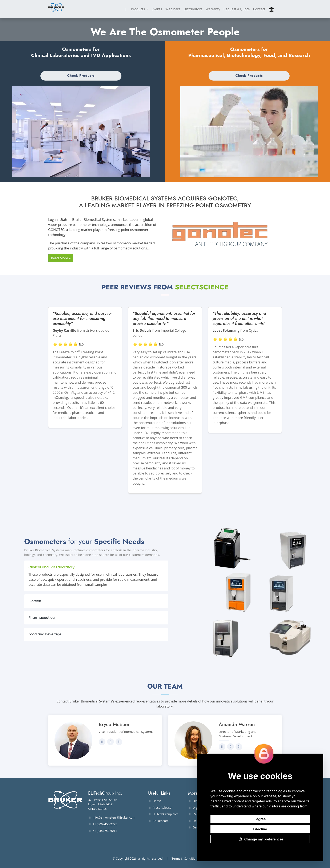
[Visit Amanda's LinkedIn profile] (222, 747)
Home (155, 801)
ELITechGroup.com (163, 814)
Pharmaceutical (42, 618)
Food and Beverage (45, 634)
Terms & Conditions (185, 858)
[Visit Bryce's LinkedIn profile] (102, 742)
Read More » (61, 258)
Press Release (160, 808)
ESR (193, 814)
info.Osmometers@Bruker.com (112, 817)
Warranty (213, 9)
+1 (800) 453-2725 (103, 824)
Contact (259, 9)
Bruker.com (158, 821)
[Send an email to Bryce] (110, 742)
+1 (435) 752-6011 (103, 831)
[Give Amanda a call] (239, 747)
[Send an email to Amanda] (230, 747)
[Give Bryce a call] (119, 742)
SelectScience (202, 287)
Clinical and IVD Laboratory (51, 567)
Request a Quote (237, 9)
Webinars (173, 9)
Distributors (193, 9)
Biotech (35, 601)
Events (157, 9)
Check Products (81, 76)
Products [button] (138, 9)
